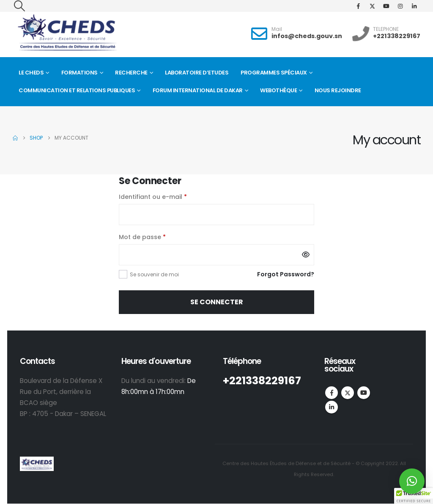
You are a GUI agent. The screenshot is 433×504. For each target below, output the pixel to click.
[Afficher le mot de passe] (306, 255)
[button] (19, 6)
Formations (79, 73)
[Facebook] (358, 6)
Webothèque (278, 90)
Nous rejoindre (338, 90)
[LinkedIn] (414, 6)
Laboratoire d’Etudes (197, 73)
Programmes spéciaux (274, 73)
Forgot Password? (286, 274)
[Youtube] (386, 6)
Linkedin (332, 407)
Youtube (364, 393)
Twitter (348, 393)
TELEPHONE (386, 29)
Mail (277, 29)
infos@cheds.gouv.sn (307, 36)
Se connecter (217, 302)
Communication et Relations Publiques (77, 90)
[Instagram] (400, 6)
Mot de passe (160, 236)
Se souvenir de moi (154, 274)
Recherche (131, 73)
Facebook (332, 393)
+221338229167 (397, 36)
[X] (372, 6)
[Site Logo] (67, 33)
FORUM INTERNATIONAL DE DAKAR (198, 90)
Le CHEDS (31, 73)
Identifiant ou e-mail (170, 196)
